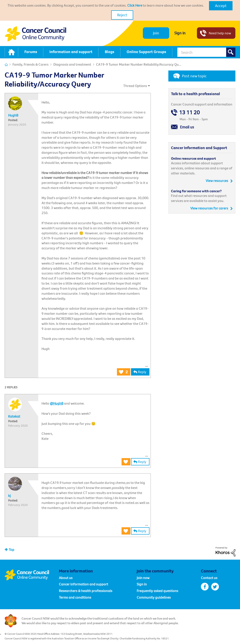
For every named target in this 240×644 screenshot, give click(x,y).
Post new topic (194, 76)
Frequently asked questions (157, 591)
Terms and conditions (75, 597)
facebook (205, 587)
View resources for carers (209, 208)
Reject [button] (122, 15)
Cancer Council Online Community (32, 575)
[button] (221, 6)
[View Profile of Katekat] (14, 416)
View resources (217, 181)
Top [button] (12, 550)
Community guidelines (154, 597)
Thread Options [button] (135, 86)
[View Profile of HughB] (13, 115)
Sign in (180, 33)
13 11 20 (189, 112)
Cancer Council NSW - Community (35, 34)
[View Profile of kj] (9, 496)
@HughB (57, 403)
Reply (142, 372)
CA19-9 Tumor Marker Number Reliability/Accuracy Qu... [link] (139, 64)
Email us (187, 127)
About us (66, 578)
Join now (143, 578)
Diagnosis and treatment (72, 64)
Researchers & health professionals (86, 591)
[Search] (206, 52)
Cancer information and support (84, 584)
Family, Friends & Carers (31, 64)
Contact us (209, 578)
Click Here (135, 5)
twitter (215, 587)
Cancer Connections (6, 65)
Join (156, 33)
